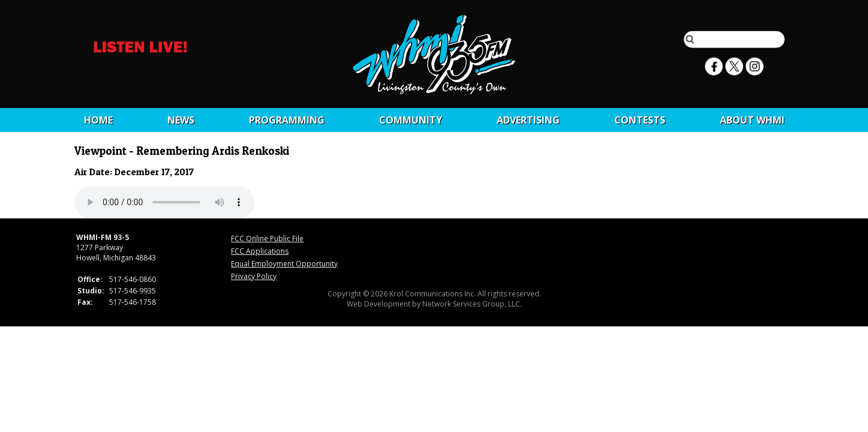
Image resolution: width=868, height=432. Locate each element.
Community (411, 120)
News (181, 120)
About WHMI (752, 120)
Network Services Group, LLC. (472, 304)
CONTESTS (640, 120)
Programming (287, 120)
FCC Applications (260, 251)
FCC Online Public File (267, 238)
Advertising (528, 120)
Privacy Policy (254, 276)
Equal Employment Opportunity (284, 264)
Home (98, 120)
